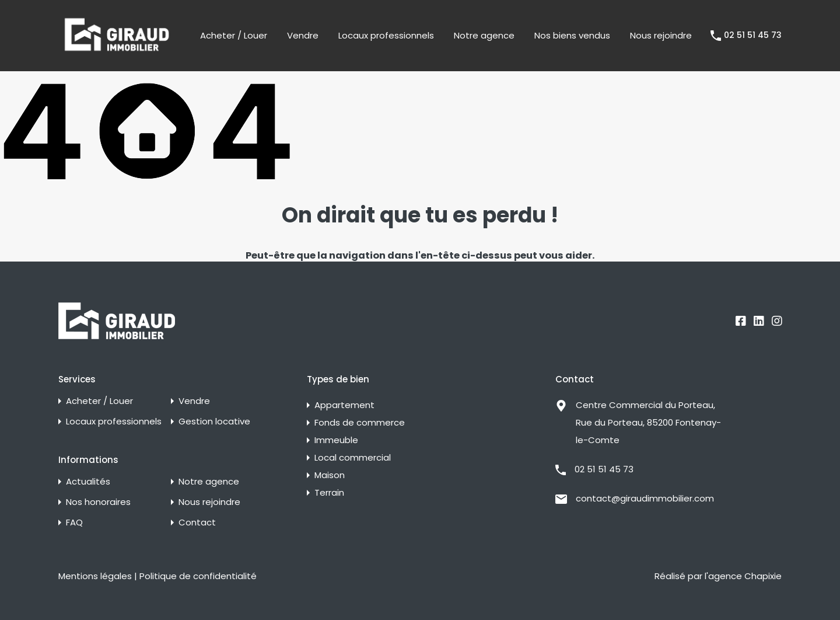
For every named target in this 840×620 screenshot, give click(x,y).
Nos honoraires (98, 502)
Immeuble (336, 440)
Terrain (329, 492)
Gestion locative (214, 421)
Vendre (303, 35)
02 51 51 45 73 (753, 35)
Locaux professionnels (386, 35)
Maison (330, 475)
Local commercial (353, 457)
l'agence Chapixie (743, 576)
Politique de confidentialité (198, 576)
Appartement (344, 405)
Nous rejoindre (661, 35)
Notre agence (484, 35)
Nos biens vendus (572, 35)
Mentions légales (95, 576)
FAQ (74, 522)
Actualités (88, 481)
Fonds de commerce (360, 422)
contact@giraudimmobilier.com (645, 498)
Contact (197, 522)
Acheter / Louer (234, 35)
